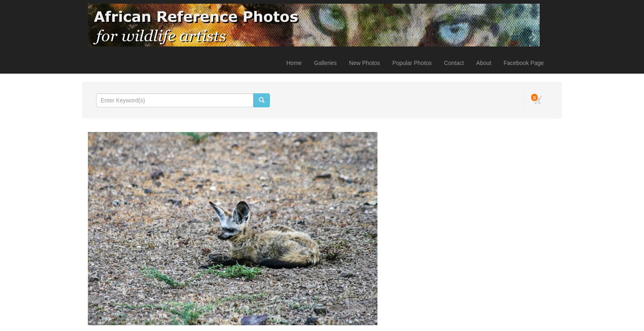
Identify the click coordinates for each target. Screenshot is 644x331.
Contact (454, 63)
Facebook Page (524, 63)
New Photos (365, 63)
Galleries (325, 63)
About (484, 63)
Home (294, 63)
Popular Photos (412, 63)
